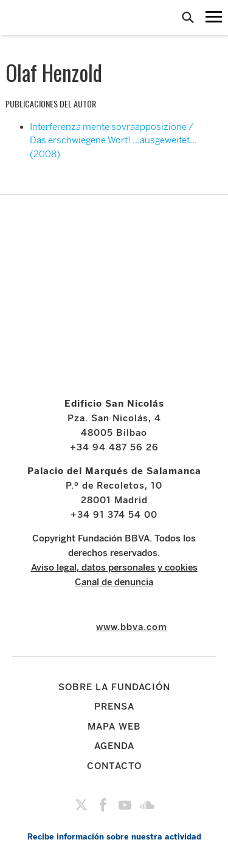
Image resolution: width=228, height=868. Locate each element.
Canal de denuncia (114, 582)
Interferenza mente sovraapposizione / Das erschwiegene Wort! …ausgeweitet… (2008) (113, 141)
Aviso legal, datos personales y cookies (114, 568)
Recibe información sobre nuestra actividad (114, 837)
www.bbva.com (132, 627)
